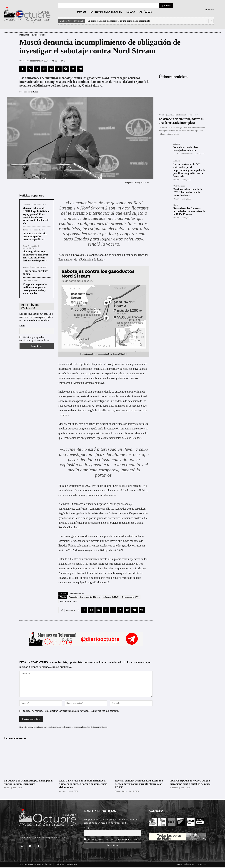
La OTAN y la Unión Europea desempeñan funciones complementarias (29, 783)
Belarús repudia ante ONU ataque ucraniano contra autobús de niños (191, 783)
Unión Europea (179, 186)
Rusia (176, 205)
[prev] (207, 21)
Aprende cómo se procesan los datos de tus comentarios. (83, 728)
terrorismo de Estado (68, 602)
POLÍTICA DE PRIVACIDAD (66, 865)
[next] (212, 21)
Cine (24, 282)
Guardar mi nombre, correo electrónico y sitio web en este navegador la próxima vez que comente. (71, 712)
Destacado (24, 35)
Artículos (26, 268)
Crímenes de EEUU (111, 598)
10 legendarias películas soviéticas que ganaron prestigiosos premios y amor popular (35, 290)
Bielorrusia (175, 789)
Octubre (34, 92)
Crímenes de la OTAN (130, 598)
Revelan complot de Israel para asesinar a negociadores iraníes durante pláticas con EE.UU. (139, 785)
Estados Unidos (39, 35)
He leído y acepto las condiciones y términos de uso (35, 340)
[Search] (166, 6)
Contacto (202, 865)
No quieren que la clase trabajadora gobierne (186, 149)
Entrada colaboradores (185, 865)
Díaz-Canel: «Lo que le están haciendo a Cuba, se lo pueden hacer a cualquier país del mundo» (84, 785)
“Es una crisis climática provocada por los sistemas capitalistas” (35, 237)
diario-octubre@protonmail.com (49, 838)
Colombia (26, 205)
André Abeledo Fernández (177, 115)
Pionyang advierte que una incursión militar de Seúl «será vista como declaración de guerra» (35, 257)
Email (22, 327)
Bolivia (25, 231)
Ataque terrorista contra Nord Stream (85, 598)
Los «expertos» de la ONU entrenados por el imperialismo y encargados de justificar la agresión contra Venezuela (189, 170)
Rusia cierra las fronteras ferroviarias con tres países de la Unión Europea (189, 211)
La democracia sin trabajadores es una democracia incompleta (119, 21)
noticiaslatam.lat (77, 594)
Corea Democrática (30, 247)
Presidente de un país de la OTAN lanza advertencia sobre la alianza (188, 192)
